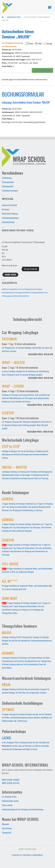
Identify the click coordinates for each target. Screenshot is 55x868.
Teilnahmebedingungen (10, 218)
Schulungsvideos (8, 182)
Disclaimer (6, 209)
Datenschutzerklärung (10, 214)
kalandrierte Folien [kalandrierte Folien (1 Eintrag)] (23, 296)
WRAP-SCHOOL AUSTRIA (11, 783)
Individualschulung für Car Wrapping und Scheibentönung (23, 809)
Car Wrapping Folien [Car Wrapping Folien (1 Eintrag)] (28, 289)
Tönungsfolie (7, 833)
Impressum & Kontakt (9, 205)
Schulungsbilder (8, 186)
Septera (26, 855)
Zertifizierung (7, 178)
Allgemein (5, 824)
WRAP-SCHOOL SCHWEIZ (11, 780)
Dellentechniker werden (10, 801)
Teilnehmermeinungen (10, 191)
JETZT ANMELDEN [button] (43, 70)
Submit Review (10, 275)
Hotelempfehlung (8, 222)
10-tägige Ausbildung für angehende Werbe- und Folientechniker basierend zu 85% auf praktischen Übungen (27, 568)
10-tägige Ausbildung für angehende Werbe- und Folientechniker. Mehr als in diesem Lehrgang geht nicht (27, 585)
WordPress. (38, 855)
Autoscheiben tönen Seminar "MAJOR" (31, 102)
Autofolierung (7, 828)
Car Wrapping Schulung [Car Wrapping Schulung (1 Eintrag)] (36, 292)
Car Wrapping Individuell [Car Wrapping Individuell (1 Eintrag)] (21, 292)
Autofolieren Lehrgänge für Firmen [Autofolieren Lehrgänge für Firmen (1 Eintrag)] (12, 289)
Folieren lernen (7, 805)
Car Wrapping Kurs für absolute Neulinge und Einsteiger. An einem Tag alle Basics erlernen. (28, 348)
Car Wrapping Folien (9, 797)
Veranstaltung (14, 17)
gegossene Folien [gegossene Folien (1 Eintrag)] (13, 296)
